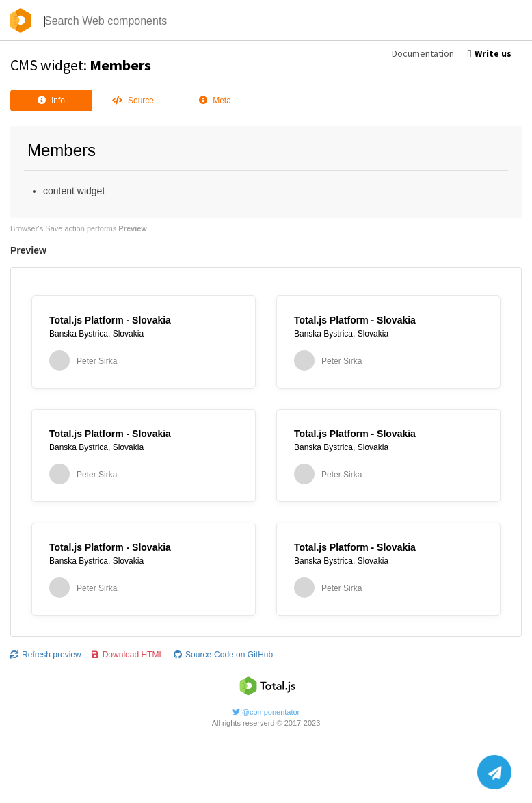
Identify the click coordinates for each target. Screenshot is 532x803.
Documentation (423, 53)
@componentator (266, 712)
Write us (490, 53)
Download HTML (128, 655)
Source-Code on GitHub (223, 655)
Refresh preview (46, 655)
